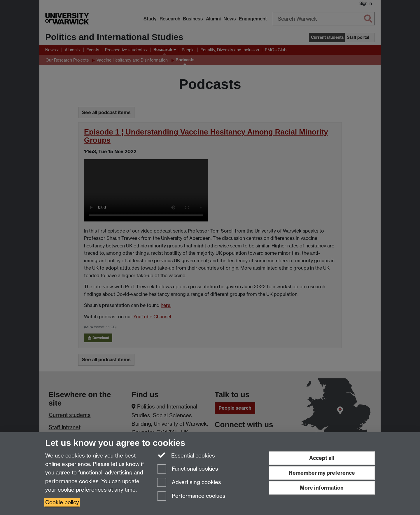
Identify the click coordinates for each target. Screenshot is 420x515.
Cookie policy (62, 502)
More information (322, 488)
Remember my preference (322, 473)
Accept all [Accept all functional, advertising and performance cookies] (322, 458)
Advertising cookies (189, 483)
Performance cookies (191, 496)
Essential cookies (186, 455)
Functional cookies (188, 469)
